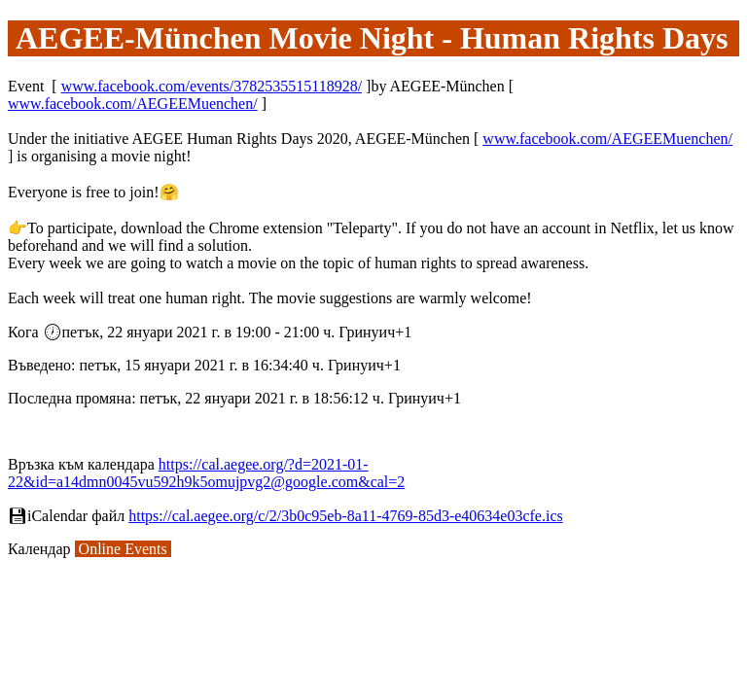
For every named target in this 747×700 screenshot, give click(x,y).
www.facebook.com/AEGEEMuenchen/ (133, 104)
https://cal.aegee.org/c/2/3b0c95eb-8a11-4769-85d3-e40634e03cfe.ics (346, 516)
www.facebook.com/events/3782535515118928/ (212, 86)
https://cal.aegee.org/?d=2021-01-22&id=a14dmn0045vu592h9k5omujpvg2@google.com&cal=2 (206, 473)
